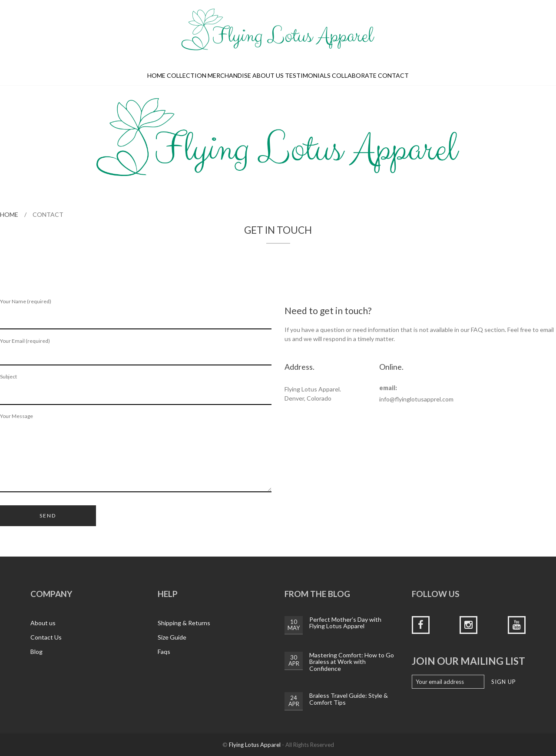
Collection (187, 75)
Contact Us (46, 637)
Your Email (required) (136, 351)
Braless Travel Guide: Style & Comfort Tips (349, 699)
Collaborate (354, 75)
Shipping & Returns (184, 623)
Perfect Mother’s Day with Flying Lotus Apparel (345, 623)
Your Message (136, 453)
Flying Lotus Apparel (255, 745)
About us (268, 75)
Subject (136, 389)
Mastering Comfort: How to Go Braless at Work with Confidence (352, 662)
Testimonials (308, 75)
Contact (393, 75)
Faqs (164, 652)
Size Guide (172, 637)
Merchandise (229, 75)
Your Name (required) (136, 314)
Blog (36, 652)
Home (156, 75)
